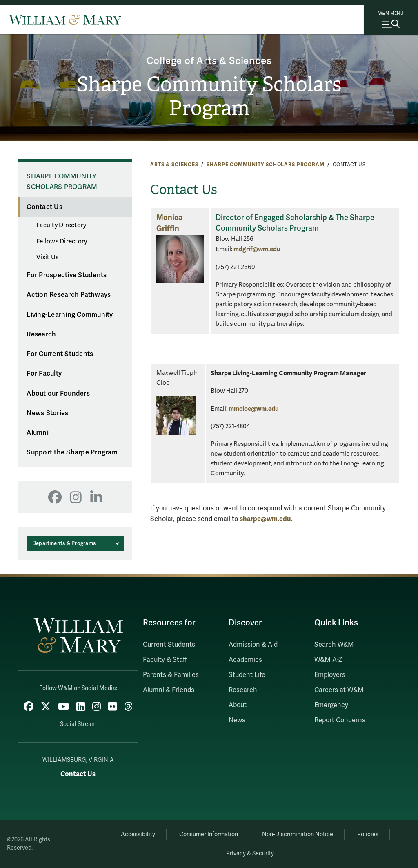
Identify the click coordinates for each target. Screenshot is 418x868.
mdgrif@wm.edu (257, 249)
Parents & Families (171, 675)
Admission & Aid (253, 645)
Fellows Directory (62, 241)
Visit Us (47, 257)
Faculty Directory (61, 225)
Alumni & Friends (169, 690)
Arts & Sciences (174, 165)
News (237, 720)
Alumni (38, 433)
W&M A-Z (328, 660)
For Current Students (60, 354)
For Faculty (44, 374)
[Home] (65, 20)
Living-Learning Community (70, 315)
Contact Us (44, 207)
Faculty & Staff (165, 660)
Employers (330, 675)
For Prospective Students (67, 275)
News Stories (47, 413)
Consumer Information (209, 834)
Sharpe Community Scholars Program (209, 96)
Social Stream (78, 724)
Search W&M (334, 645)
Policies (368, 834)
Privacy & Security (250, 854)
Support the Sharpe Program (72, 452)
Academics (245, 660)
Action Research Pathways (69, 295)
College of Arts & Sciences (209, 61)
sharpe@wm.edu (265, 519)
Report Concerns (340, 720)
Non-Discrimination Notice (298, 834)
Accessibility (138, 834)
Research (41, 334)
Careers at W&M (339, 690)
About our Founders (58, 394)
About (238, 705)
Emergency (331, 705)
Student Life (247, 675)
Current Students (169, 645)
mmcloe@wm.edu (254, 408)
